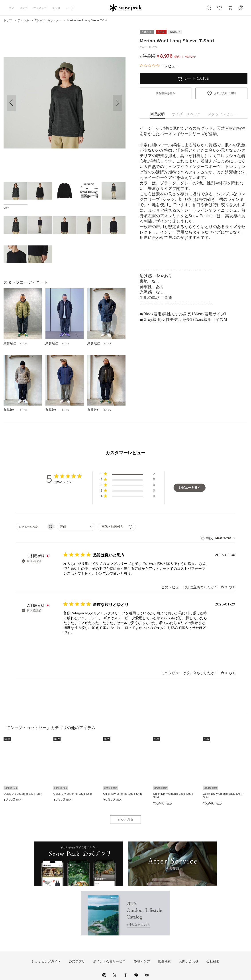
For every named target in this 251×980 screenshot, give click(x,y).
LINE (136, 975)
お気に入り (220, 10)
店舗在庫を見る (166, 93)
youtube (147, 975)
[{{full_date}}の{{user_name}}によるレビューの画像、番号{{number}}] (75, 646)
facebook (125, 975)
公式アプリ (77, 961)
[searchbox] (31, 527)
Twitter (115, 975)
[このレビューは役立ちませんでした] (230, 587)
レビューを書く (190, 488)
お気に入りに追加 (225, 93)
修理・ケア (142, 961)
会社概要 (213, 961)
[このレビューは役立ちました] (222, 587)
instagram (104, 975)
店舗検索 (164, 961)
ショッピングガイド (46, 961)
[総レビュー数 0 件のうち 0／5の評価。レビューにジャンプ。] (159, 66)
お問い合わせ (189, 961)
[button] (118, 103)
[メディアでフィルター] (117, 527)
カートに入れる (197, 78)
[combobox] (76, 527)
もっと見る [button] (125, 819)
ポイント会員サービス (109, 961)
